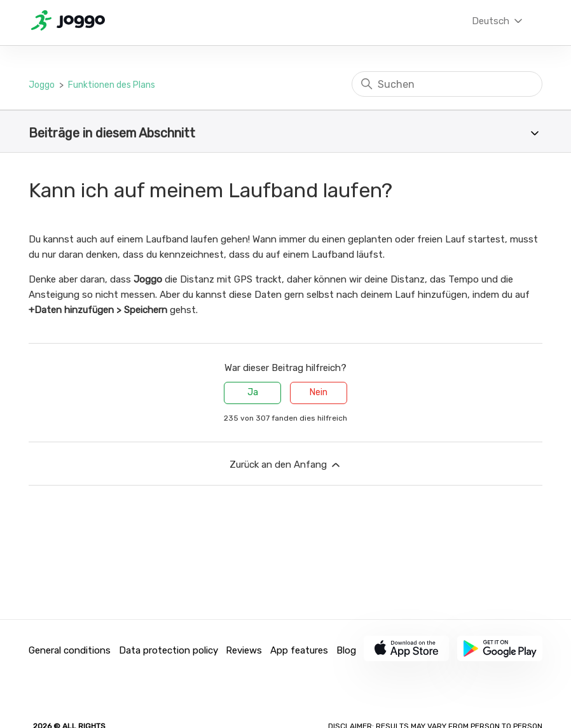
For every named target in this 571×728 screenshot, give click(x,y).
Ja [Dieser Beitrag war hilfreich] (253, 392)
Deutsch (498, 21)
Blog (346, 650)
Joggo (42, 85)
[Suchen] (447, 84)
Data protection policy (169, 650)
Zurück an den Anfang (286, 465)
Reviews (244, 650)
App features (299, 650)
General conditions (70, 650)
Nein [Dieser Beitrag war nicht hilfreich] (319, 392)
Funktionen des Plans (112, 85)
